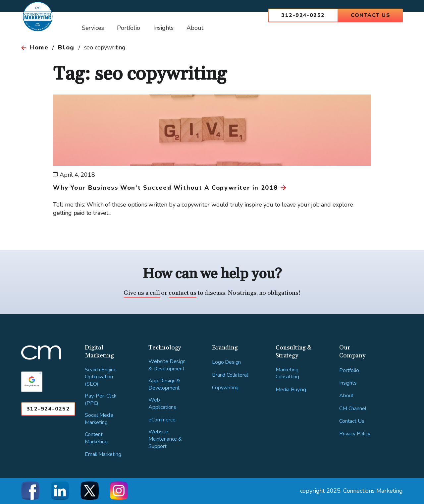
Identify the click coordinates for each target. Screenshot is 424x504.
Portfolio (349, 371)
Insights (348, 383)
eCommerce (162, 420)
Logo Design (226, 362)
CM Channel (353, 409)
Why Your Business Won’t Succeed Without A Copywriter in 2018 (165, 188)
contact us (183, 293)
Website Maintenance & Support (165, 439)
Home (39, 47)
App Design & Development (164, 384)
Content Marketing (96, 438)
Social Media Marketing (99, 419)
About (346, 396)
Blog (66, 47)
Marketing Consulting (287, 374)
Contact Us (371, 15)
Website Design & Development (167, 365)
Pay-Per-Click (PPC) (101, 400)
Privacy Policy (355, 434)
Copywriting (225, 388)
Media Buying (291, 390)
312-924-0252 (303, 15)
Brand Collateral (230, 375)
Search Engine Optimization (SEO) (101, 377)
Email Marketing (103, 454)
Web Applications (162, 404)
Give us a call (142, 293)
